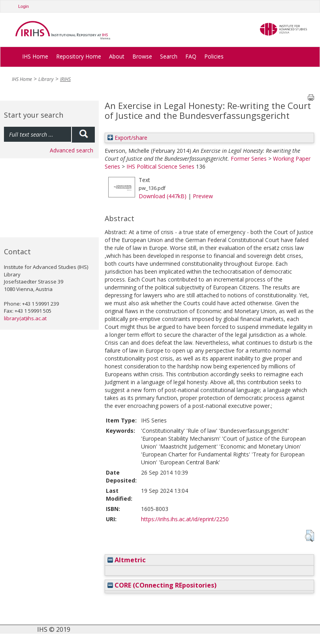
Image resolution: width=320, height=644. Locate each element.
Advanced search (72, 150)
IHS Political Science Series (160, 166)
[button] (310, 536)
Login (24, 6)
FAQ (191, 56)
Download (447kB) (163, 196)
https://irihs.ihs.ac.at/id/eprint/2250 (185, 519)
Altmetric (127, 560)
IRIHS (65, 79)
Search (169, 56)
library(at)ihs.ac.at (25, 318)
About (117, 56)
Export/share (127, 138)
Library (46, 79)
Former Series (249, 159)
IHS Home (35, 56)
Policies (214, 56)
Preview (203, 196)
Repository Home (79, 56)
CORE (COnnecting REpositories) (162, 585)
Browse (142, 56)
